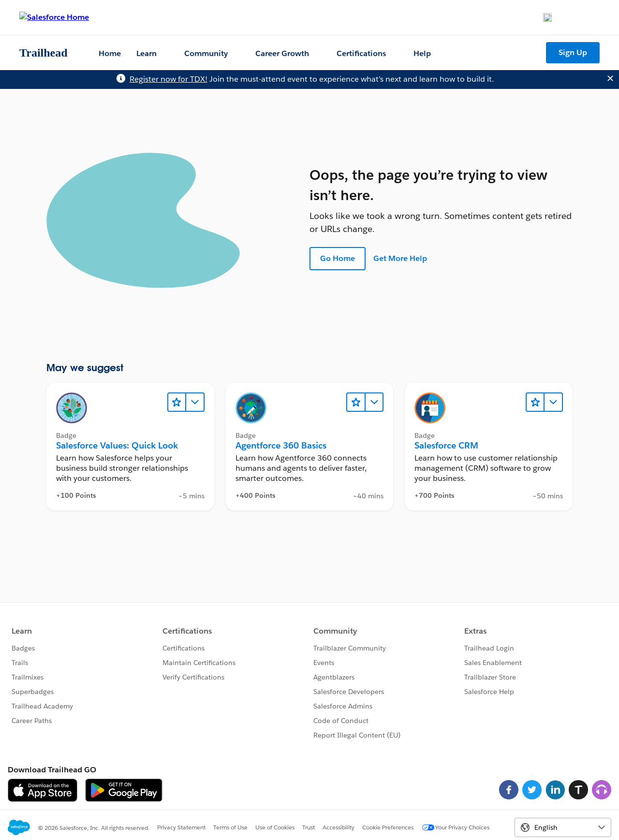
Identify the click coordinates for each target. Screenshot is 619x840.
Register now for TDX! (169, 79)
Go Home (338, 258)
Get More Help (400, 258)
